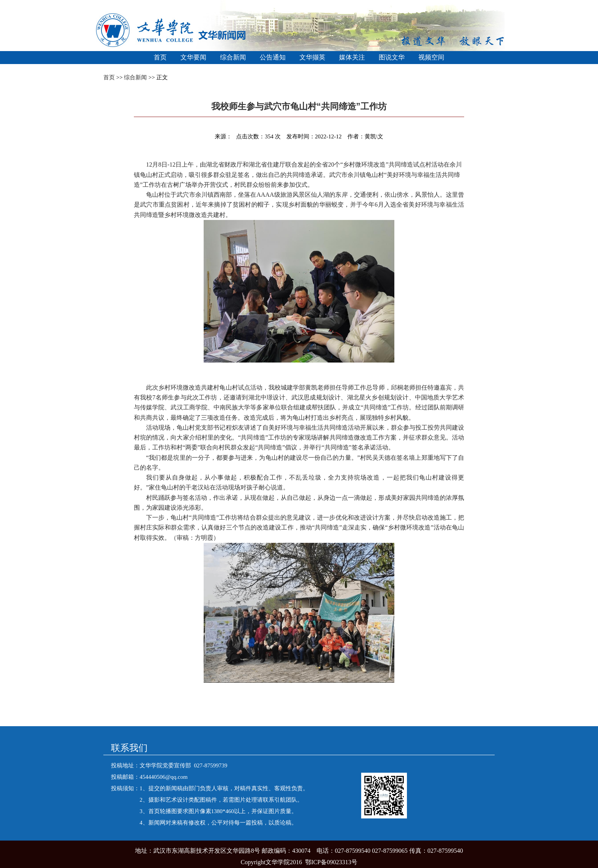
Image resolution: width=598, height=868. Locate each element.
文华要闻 (193, 57)
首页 (160, 57)
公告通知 (273, 57)
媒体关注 (352, 57)
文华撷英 (312, 57)
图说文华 (392, 57)
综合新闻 (233, 57)
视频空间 (431, 57)
